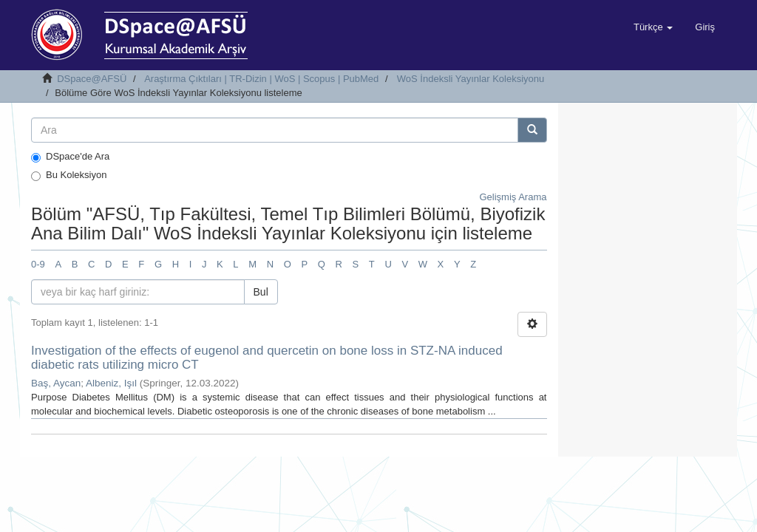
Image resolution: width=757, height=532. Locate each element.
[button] (653, 27)
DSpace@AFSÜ (92, 79)
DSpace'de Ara (70, 157)
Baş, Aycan (56, 383)
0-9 (38, 264)
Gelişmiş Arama (513, 197)
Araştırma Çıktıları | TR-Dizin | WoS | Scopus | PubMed (261, 79)
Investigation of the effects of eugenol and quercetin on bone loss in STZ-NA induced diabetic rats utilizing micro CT (267, 358)
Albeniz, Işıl (111, 383)
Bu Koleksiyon (69, 175)
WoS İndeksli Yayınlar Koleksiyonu (471, 79)
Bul (261, 292)
